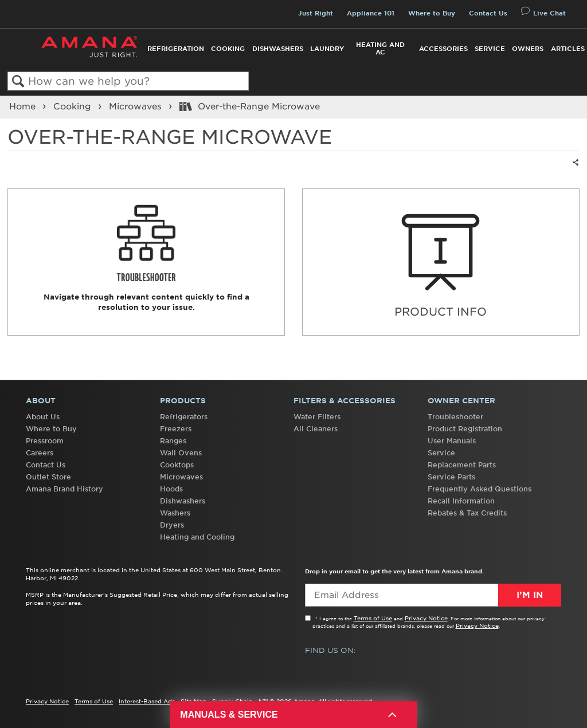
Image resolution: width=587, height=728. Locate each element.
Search (18, 82)
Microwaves (137, 107)
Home (24, 107)
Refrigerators (184, 417)
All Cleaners (316, 429)
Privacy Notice (426, 618)
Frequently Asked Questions (480, 489)
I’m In (530, 595)
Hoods (171, 489)
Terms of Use (373, 618)
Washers (175, 513)
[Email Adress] (433, 595)
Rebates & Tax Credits (467, 513)
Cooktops (177, 465)
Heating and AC (380, 48)
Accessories (443, 49)
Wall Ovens (181, 453)
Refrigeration (176, 49)
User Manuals (452, 441)
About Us (43, 417)
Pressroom (45, 441)
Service (490, 49)
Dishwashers (278, 49)
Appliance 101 (371, 13)
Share (574, 170)
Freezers (176, 429)
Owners (528, 49)
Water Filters (317, 417)
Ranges (173, 441)
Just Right (316, 13)
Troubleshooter (455, 417)
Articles (568, 49)
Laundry (327, 49)
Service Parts (451, 477)
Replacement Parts (462, 465)
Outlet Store (48, 477)
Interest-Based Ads (147, 701)
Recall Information (461, 501)
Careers (40, 453)
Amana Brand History (64, 489)
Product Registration (465, 429)
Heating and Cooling (197, 537)
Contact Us (488, 13)
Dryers (172, 525)
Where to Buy (432, 13)
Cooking (228, 49)
